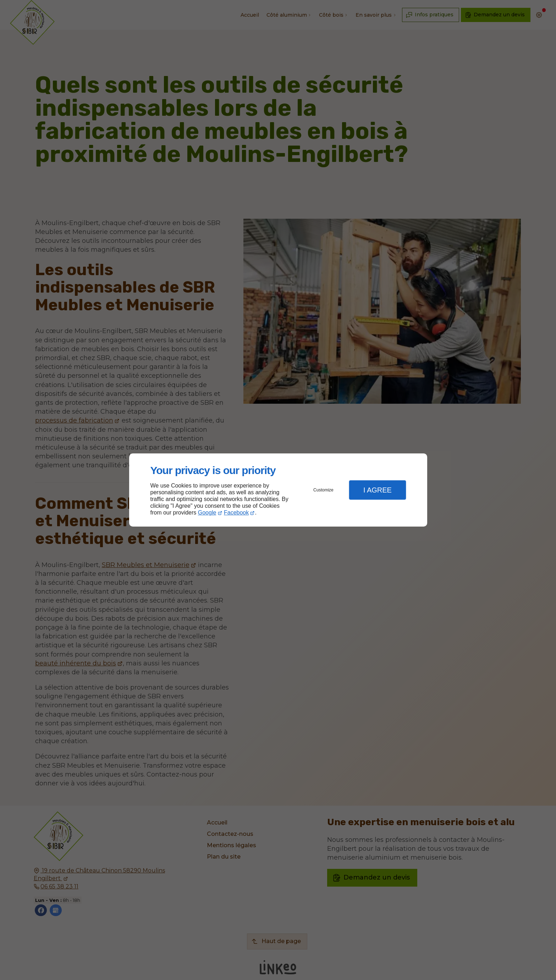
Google (207, 513)
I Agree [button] (378, 490)
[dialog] (278, 490)
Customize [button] (323, 490)
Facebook (236, 513)
